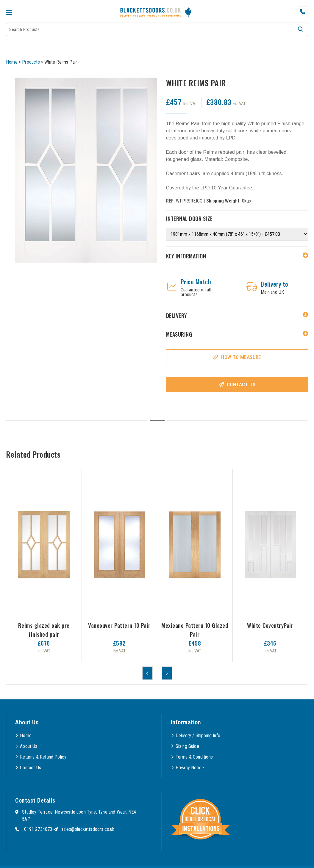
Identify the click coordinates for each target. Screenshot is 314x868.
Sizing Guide (187, 746)
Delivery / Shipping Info (198, 736)
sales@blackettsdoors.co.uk (88, 829)
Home (12, 62)
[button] (301, 29)
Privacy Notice (190, 768)
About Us (29, 746)
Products (31, 62)
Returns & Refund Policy (43, 757)
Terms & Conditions (194, 757)
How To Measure (241, 357)
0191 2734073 (38, 829)
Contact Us (241, 384)
